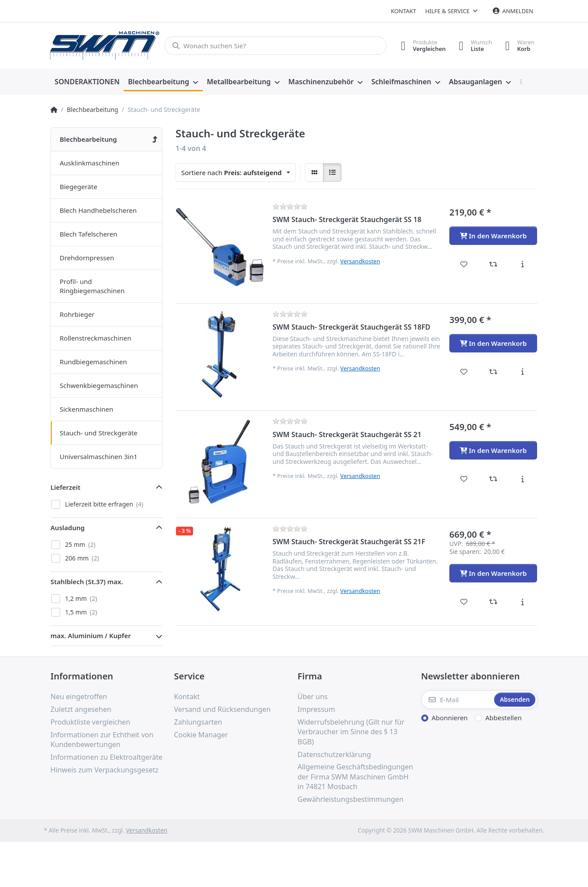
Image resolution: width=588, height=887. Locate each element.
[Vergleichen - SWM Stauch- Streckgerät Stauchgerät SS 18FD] (493, 372)
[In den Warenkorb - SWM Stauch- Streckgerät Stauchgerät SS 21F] (493, 573)
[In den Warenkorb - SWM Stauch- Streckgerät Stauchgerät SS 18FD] (493, 343)
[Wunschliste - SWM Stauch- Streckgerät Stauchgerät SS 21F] (464, 602)
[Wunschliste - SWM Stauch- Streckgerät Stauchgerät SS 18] (464, 264)
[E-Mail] (457, 700)
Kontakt (404, 11)
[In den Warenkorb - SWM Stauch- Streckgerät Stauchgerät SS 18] (493, 236)
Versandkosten (360, 261)
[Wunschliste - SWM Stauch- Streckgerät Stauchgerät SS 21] (464, 479)
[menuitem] (87, 82)
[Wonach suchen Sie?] (275, 46)
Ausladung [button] (68, 528)
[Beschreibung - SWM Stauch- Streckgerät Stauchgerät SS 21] (522, 479)
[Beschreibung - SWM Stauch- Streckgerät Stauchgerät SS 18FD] (522, 372)
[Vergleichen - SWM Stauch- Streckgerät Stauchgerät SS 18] (493, 264)
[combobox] (236, 172)
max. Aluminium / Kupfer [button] (91, 636)
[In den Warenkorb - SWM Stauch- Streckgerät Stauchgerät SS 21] (493, 450)
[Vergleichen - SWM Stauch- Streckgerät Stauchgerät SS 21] (493, 479)
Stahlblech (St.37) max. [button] (87, 582)
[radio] (314, 172)
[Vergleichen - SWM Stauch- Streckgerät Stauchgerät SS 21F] (493, 602)
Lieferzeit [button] (65, 487)
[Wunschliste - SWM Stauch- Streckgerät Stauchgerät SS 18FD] (464, 372)
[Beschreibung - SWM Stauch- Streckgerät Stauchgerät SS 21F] (522, 602)
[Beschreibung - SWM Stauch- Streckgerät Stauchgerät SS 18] (522, 264)
